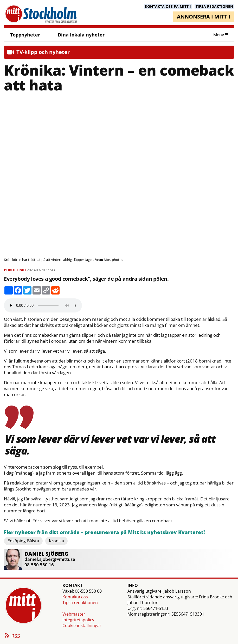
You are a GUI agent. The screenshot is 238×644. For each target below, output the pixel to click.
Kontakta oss (75, 597)
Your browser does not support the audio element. (43, 305)
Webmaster (74, 614)
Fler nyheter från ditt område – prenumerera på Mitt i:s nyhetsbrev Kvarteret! (104, 532)
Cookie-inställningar (82, 625)
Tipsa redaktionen (80, 603)
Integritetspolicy (78, 620)
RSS (12, 636)
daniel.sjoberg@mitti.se (50, 559)
